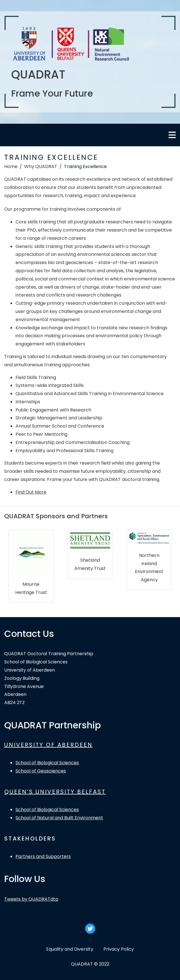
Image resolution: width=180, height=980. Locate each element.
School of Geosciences (41, 771)
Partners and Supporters (43, 856)
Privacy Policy (119, 949)
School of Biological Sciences (47, 763)
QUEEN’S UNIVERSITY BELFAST (55, 792)
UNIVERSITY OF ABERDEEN (48, 745)
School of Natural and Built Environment (59, 818)
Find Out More (31, 492)
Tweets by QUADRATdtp (31, 899)
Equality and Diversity (70, 949)
